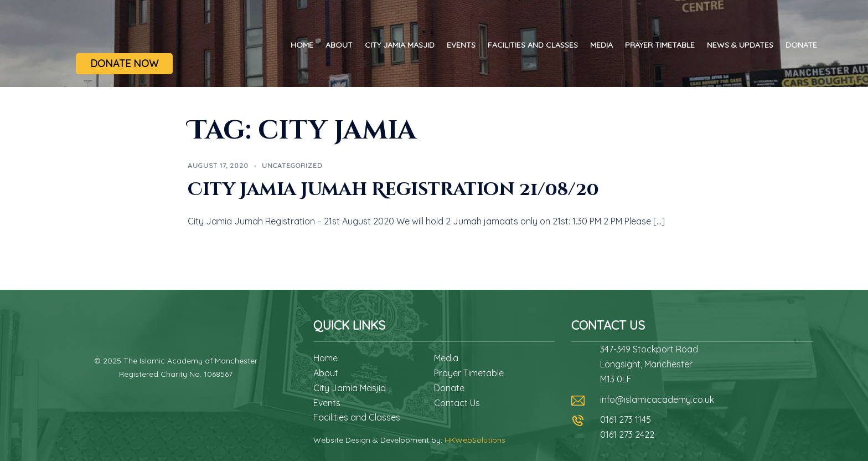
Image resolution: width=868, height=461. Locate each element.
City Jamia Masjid (400, 45)
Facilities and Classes (533, 45)
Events (461, 45)
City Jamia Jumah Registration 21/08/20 (393, 190)
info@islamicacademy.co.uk (657, 399)
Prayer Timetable (660, 45)
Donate (801, 45)
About (339, 45)
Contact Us (457, 403)
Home (302, 45)
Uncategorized (292, 165)
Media (601, 45)
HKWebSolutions (475, 440)
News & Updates (740, 45)
